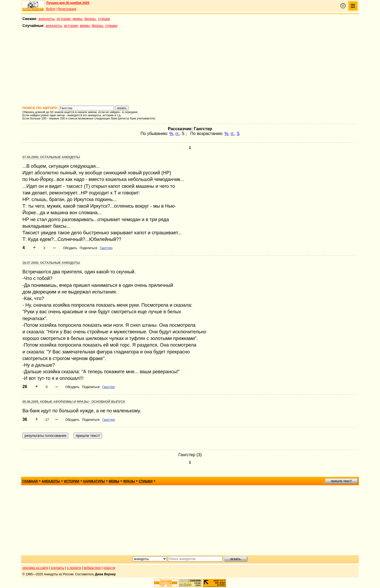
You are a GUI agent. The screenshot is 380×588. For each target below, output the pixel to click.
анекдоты (46, 19)
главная (30, 481)
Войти (51, 9)
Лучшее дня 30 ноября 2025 (68, 3)
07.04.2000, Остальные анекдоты (51, 157)
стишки (104, 19)
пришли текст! (341, 481)
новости (109, 568)
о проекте (74, 568)
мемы (77, 19)
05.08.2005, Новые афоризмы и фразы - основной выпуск (74, 402)
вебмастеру (92, 568)
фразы (90, 19)
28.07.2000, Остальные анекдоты (51, 263)
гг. (177, 134)
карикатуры (94, 481)
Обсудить (70, 248)
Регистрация (67, 9)
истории (64, 19)
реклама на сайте (35, 568)
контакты (58, 568)
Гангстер (106, 248)
